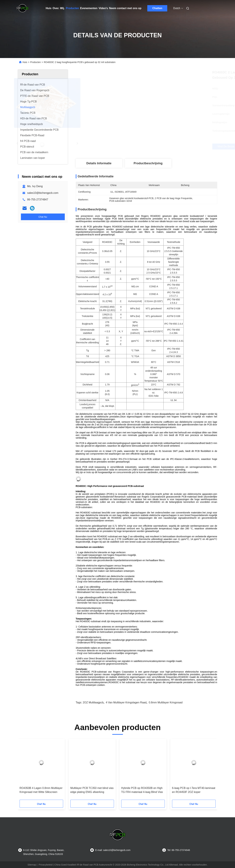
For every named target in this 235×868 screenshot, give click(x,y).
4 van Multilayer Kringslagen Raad (126, 702)
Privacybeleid (45, 865)
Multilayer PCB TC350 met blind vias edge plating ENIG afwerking (92, 790)
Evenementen (89, 8)
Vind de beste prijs (164, 147)
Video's (103, 8)
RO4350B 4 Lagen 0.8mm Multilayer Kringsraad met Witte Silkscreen (41, 790)
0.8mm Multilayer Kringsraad (166, 702)
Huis (49, 8)
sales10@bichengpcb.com (43, 193)
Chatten (157, 8)
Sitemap (32, 865)
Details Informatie (99, 163)
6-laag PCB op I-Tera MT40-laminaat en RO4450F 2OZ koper (194, 790)
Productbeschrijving (148, 163)
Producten (72, 8)
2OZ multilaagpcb (93, 702)
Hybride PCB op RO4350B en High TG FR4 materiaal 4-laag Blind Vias (142, 790)
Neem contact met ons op (125, 8)
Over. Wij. (59, 8)
